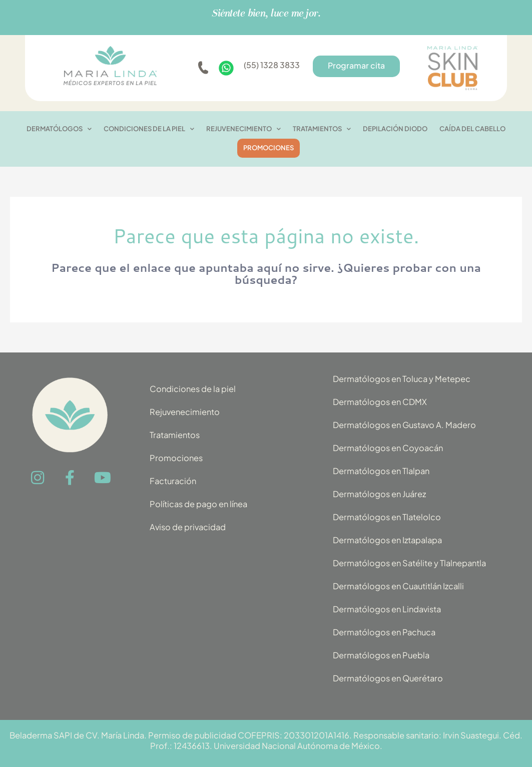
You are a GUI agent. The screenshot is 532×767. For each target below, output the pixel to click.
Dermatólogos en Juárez (384, 493)
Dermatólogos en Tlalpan (385, 470)
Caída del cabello (472, 129)
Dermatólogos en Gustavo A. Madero (411, 424)
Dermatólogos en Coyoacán (393, 447)
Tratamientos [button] (322, 129)
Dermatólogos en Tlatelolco (392, 516)
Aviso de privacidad (191, 526)
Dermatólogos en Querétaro (393, 678)
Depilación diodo (395, 129)
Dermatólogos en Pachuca (389, 632)
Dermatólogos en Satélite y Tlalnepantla (416, 562)
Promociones (178, 457)
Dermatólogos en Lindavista (392, 609)
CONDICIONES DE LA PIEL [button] (149, 129)
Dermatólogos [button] (59, 129)
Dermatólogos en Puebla (385, 655)
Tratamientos (177, 434)
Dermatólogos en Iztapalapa (393, 539)
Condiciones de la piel (196, 388)
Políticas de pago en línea (203, 503)
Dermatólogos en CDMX (384, 401)
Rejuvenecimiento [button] (243, 129)
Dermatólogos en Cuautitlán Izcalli (404, 586)
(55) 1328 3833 (272, 65)
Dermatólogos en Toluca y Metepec (408, 378)
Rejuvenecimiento (188, 411)
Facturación (175, 480)
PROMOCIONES (269, 148)
